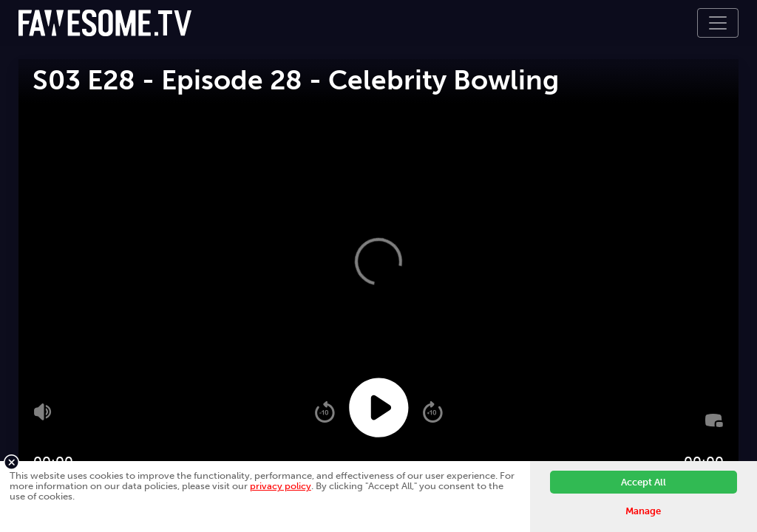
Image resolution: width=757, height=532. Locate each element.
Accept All (644, 482)
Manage (643, 511)
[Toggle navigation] (718, 23)
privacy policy (281, 486)
